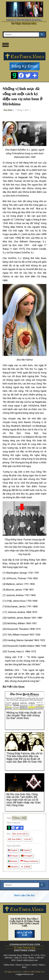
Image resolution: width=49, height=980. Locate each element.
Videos (41, 965)
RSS (24, 967)
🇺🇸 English (13, 850)
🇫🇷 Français (13, 856)
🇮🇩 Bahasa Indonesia (29, 861)
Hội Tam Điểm (14, 839)
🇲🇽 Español (25, 850)
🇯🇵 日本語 (25, 867)
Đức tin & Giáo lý (20, 834)
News (28, 965)
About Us (20, 965)
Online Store (9, 965)
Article (34, 965)
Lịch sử (28, 839)
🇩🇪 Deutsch (13, 867)
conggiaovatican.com (24, 974)
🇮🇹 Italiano (13, 861)
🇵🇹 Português (27, 856)
